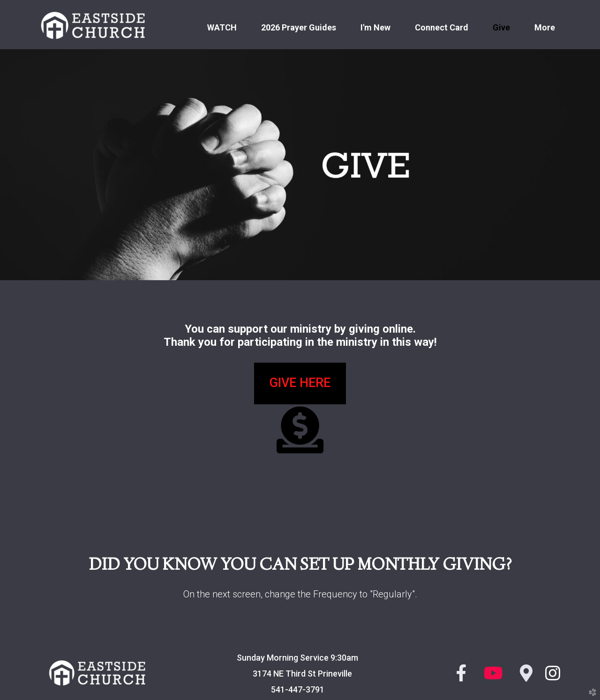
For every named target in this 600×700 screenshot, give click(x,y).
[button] (300, 384)
